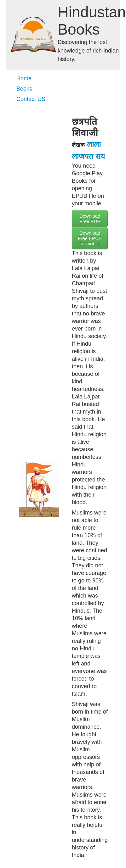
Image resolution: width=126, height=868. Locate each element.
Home (24, 78)
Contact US (31, 99)
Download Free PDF (90, 219)
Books (24, 89)
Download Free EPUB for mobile (90, 238)
